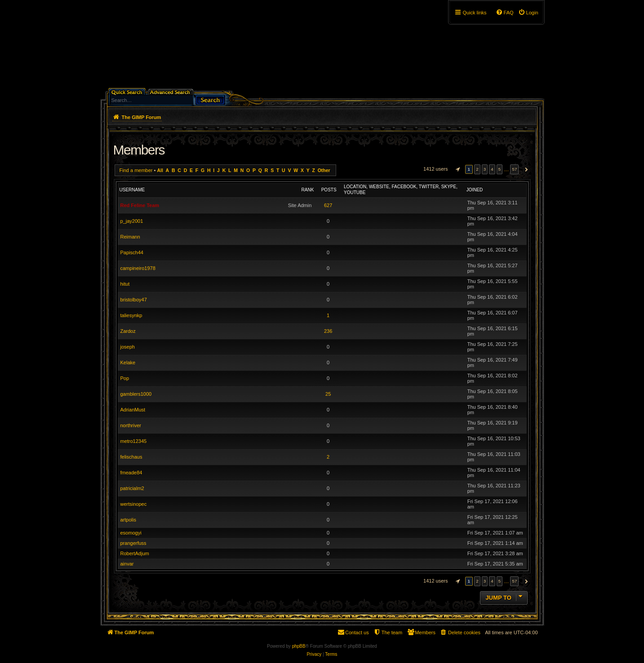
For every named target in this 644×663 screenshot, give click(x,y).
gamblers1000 (136, 394)
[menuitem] (528, 13)
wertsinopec (134, 504)
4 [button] (492, 169)
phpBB (299, 646)
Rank (308, 190)
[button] (457, 169)
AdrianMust (133, 410)
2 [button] (477, 169)
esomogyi (131, 533)
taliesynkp (131, 315)
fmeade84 (131, 473)
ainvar (127, 564)
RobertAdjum (135, 553)
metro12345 (134, 441)
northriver (131, 425)
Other (324, 170)
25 (328, 394)
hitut (125, 284)
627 (328, 205)
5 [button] (500, 169)
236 (328, 331)
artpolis (128, 520)
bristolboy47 (134, 300)
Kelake (128, 362)
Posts (329, 190)
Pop (125, 378)
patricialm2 (132, 488)
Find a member (136, 170)
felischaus (131, 457)
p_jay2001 (132, 221)
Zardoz (128, 331)
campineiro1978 (138, 268)
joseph (128, 347)
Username (132, 190)
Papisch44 (132, 252)
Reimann (130, 237)
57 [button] (514, 169)
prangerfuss (133, 543)
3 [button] (485, 169)
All (160, 170)
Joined (475, 190)
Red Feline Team (140, 205)
